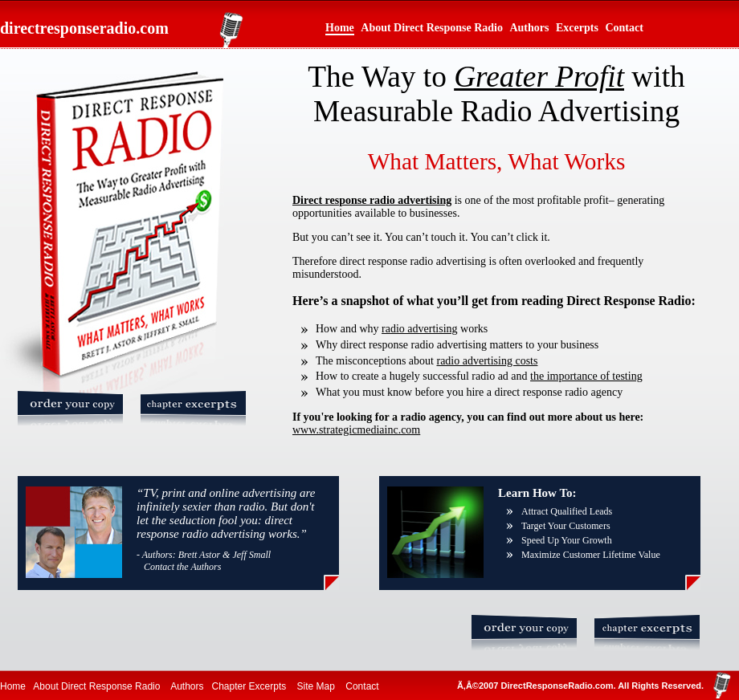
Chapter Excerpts (249, 686)
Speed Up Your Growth (567, 540)
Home (340, 28)
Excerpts (577, 28)
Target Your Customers (566, 526)
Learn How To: (537, 493)
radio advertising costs (487, 361)
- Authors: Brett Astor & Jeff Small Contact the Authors (204, 561)
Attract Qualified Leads (567, 511)
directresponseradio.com (84, 28)
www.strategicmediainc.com (356, 430)
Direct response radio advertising (372, 200)
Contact (624, 28)
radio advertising (419, 329)
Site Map (316, 686)
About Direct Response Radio (432, 28)
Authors (529, 28)
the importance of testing (586, 376)
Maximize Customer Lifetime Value (591, 555)
